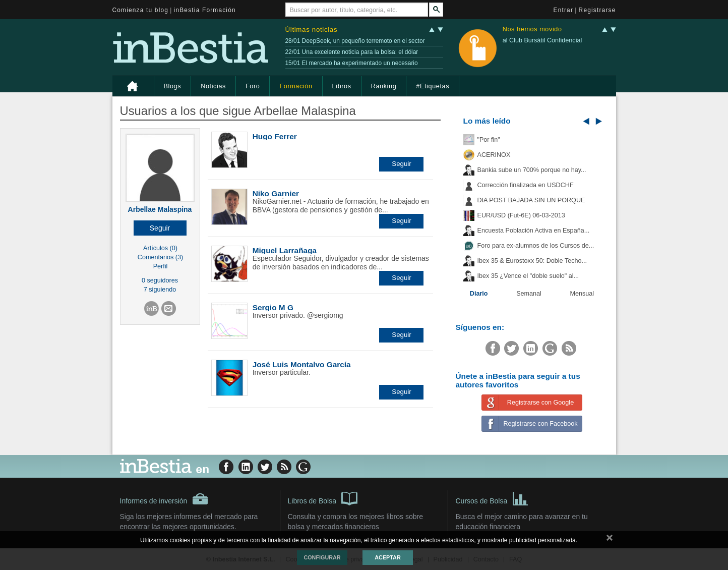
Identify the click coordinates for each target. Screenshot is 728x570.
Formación (296, 86)
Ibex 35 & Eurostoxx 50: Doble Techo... (532, 261)
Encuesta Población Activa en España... (534, 231)
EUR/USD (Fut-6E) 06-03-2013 (521, 215)
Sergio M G (273, 307)
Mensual (582, 294)
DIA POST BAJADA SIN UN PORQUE (531, 200)
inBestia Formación (205, 10)
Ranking (384, 86)
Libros (342, 86)
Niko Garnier (276, 193)
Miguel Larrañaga (285, 250)
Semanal (529, 294)
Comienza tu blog (141, 10)
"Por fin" (489, 140)
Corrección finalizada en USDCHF (526, 185)
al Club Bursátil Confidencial (542, 40)
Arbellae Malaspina (160, 209)
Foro (253, 86)
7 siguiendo (160, 290)
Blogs (173, 86)
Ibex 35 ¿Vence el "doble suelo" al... (528, 276)
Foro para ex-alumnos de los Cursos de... (536, 246)
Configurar (322, 557)
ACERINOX (494, 155)
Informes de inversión (164, 499)
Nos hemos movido (532, 30)
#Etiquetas (433, 86)
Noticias (213, 86)
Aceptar (387, 557)
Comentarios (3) (160, 257)
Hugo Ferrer (275, 136)
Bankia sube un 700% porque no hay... (532, 170)
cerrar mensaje (610, 540)
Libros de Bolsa (323, 498)
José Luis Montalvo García (302, 364)
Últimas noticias (312, 30)
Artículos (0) (160, 248)
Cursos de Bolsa (492, 498)
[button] (160, 228)
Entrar (564, 10)
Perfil (161, 266)
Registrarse (597, 10)
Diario (479, 294)
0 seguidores (160, 280)
